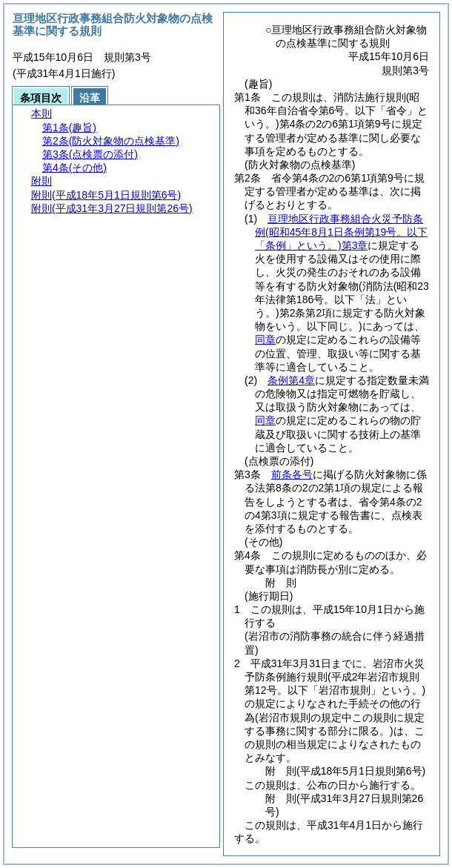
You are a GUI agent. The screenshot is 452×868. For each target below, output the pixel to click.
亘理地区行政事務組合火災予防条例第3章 (341, 232)
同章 (265, 339)
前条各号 (292, 474)
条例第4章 (291, 380)
